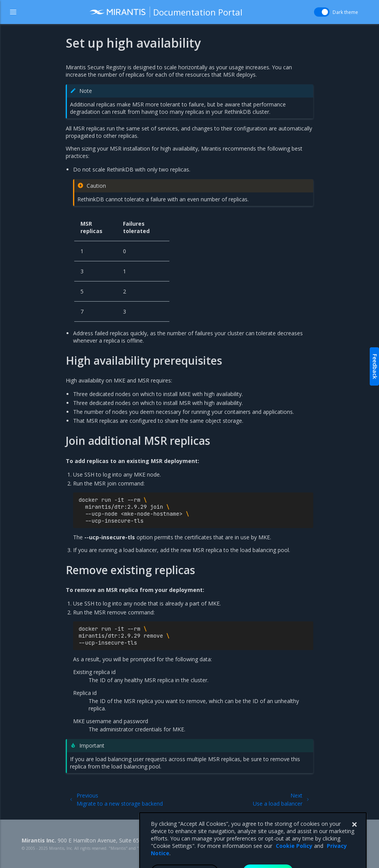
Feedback (375, 366)
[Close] (354, 838)
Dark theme (345, 12)
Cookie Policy (294, 859)
